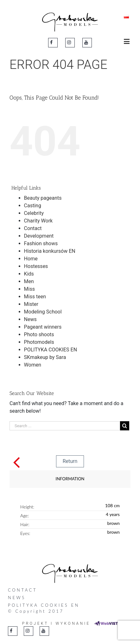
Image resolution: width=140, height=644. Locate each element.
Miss (29, 289)
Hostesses (36, 266)
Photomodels (39, 342)
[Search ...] (65, 426)
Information (70, 479)
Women (33, 365)
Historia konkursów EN (50, 251)
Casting (33, 206)
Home (31, 259)
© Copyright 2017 (36, 611)
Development (39, 236)
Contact (33, 228)
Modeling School (43, 312)
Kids (29, 274)
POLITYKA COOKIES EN (51, 350)
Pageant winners (43, 327)
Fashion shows (41, 243)
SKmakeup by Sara (45, 357)
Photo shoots (39, 334)
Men (29, 281)
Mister (31, 304)
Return (70, 461)
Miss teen (35, 297)
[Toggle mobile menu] (127, 41)
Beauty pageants (43, 198)
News (30, 319)
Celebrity (34, 213)
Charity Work (38, 221)
